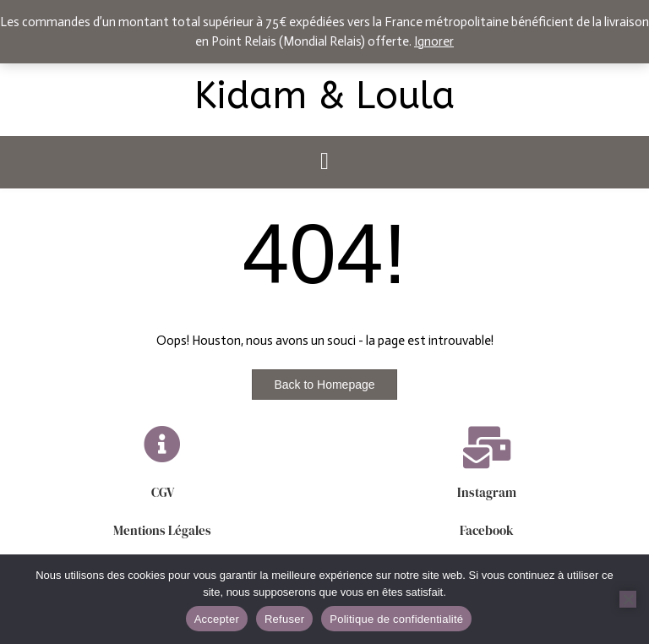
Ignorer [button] (434, 41)
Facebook (487, 530)
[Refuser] (628, 599)
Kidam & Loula (324, 96)
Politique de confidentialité (396, 619)
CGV (163, 492)
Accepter (217, 619)
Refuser (284, 619)
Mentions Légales (162, 530)
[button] (324, 162)
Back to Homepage (324, 385)
